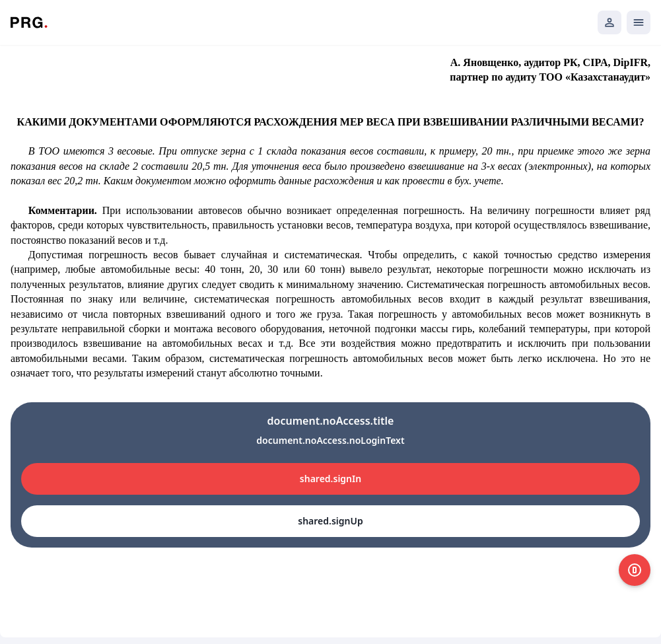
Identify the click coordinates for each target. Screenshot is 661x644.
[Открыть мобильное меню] (639, 22)
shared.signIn (330, 479)
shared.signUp (330, 521)
